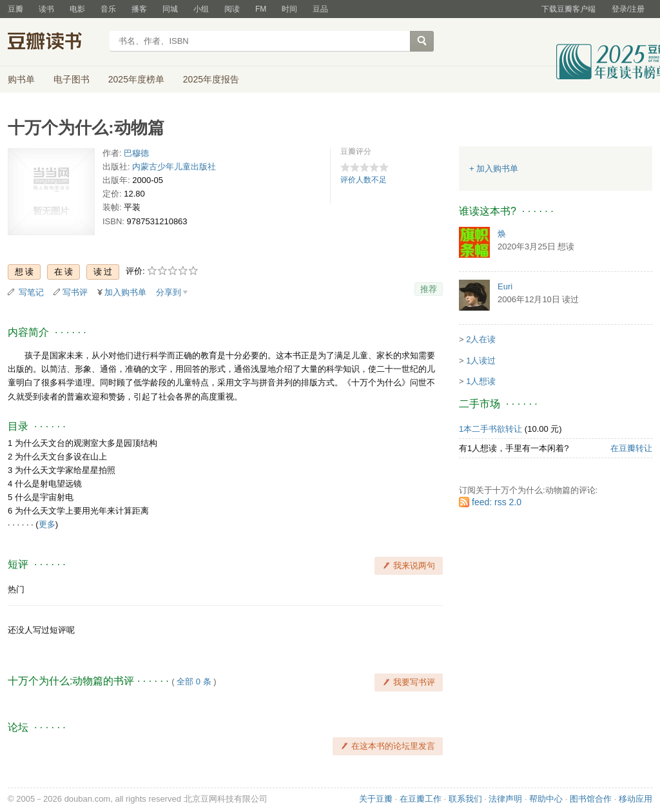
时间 (289, 9)
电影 (77, 9)
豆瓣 (15, 9)
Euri (505, 286)
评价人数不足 (364, 180)
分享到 (169, 292)
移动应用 (636, 799)
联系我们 (465, 799)
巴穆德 (136, 153)
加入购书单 (125, 292)
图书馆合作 (591, 799)
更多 (47, 524)
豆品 (320, 9)
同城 (170, 9)
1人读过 (481, 361)
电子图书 (72, 79)
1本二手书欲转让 (490, 429)
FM (261, 9)
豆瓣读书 (54, 43)
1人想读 (481, 381)
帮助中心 (546, 799)
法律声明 (505, 799)
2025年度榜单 (136, 79)
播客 (139, 9)
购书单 (21, 79)
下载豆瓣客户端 (568, 9)
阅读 (232, 9)
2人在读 (481, 339)
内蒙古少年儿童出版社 (174, 167)
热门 (16, 589)
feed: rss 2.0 (497, 502)
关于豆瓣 (376, 799)
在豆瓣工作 (421, 799)
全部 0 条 (194, 681)
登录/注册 (628, 9)
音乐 (108, 9)
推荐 (429, 289)
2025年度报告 (211, 79)
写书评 (75, 292)
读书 (46, 9)
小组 (201, 9)
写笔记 (31, 292)
